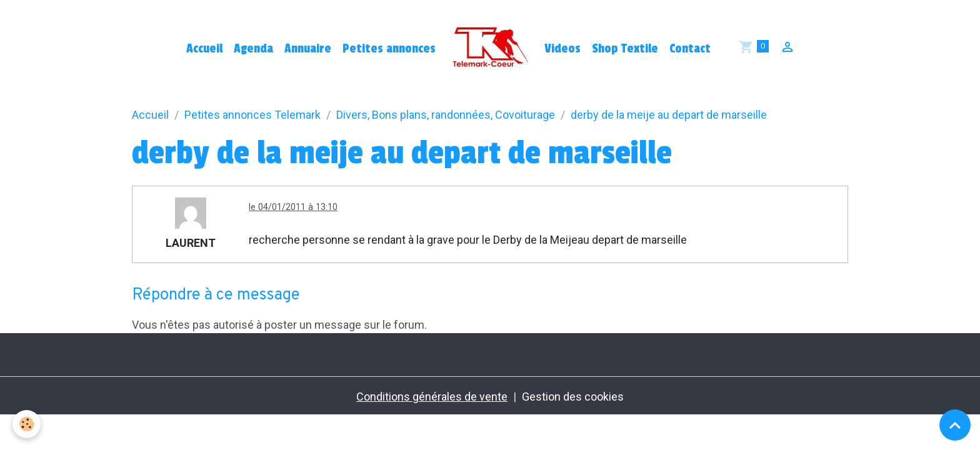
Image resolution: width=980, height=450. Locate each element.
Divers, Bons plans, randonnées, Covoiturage (446, 115)
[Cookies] (27, 424)
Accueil (204, 49)
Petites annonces (389, 49)
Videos (562, 49)
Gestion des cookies (573, 397)
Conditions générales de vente (432, 397)
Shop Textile (625, 49)
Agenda (253, 49)
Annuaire (308, 49)
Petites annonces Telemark (252, 115)
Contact (690, 49)
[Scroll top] (955, 425)
